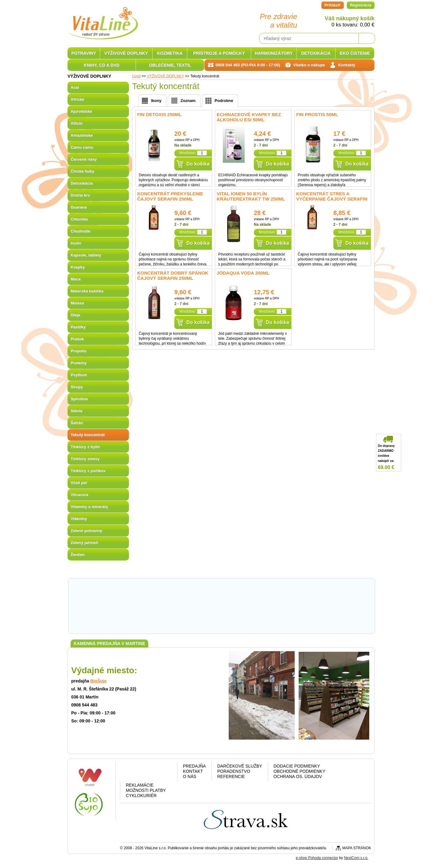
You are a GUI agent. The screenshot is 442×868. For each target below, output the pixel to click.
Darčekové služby (240, 766)
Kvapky (78, 267)
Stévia (76, 411)
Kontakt (193, 771)
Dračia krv (80, 195)
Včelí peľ (79, 483)
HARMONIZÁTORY (274, 53)
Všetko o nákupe (309, 65)
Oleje (76, 315)
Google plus (147, 773)
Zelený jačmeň (84, 543)
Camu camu (82, 147)
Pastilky (78, 327)
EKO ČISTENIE (355, 53)
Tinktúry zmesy (85, 459)
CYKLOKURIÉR (141, 796)
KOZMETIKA (170, 53)
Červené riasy (84, 159)
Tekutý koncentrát (88, 435)
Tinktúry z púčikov (88, 471)
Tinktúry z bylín (85, 447)
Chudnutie (80, 231)
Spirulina (79, 399)
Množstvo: (188, 153)
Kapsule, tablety (86, 255)
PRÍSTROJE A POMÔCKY (219, 53)
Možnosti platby (146, 790)
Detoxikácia (82, 183)
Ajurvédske (81, 111)
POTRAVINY (84, 53)
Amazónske (82, 135)
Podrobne (224, 101)
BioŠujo (98, 681)
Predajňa (194, 766)
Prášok (77, 339)
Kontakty (347, 65)
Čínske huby (82, 171)
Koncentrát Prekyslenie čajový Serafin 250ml (170, 196)
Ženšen (78, 555)
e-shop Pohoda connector (317, 858)
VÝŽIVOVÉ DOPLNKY (126, 53)
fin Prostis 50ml (317, 114)
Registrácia (361, 5)
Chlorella (79, 219)
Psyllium (79, 375)
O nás (190, 776)
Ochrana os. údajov (298, 776)
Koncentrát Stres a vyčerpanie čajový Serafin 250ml (332, 199)
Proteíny (79, 363)
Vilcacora (79, 495)
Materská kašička (87, 291)
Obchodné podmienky (299, 771)
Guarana (79, 207)
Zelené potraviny (86, 531)
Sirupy (77, 387)
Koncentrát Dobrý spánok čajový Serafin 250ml (173, 276)
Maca (76, 279)
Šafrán (77, 423)
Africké (77, 99)
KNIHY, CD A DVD (102, 65)
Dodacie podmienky (297, 766)
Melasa (77, 303)
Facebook (132, 773)
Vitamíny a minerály (89, 507)
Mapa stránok (357, 848)
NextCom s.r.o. (356, 858)
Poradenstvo (234, 771)
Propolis (79, 351)
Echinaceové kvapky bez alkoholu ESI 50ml (249, 117)
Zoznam (188, 101)
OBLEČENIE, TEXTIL (170, 65)
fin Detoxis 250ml (159, 114)
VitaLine (103, 20)
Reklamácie (140, 785)
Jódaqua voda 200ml (243, 273)
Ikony (156, 101)
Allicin (77, 123)
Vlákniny (79, 519)
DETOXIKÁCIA (316, 53)
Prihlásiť (333, 5)
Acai (75, 87)
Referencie (231, 776)
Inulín (76, 243)
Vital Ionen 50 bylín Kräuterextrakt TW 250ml (251, 196)
